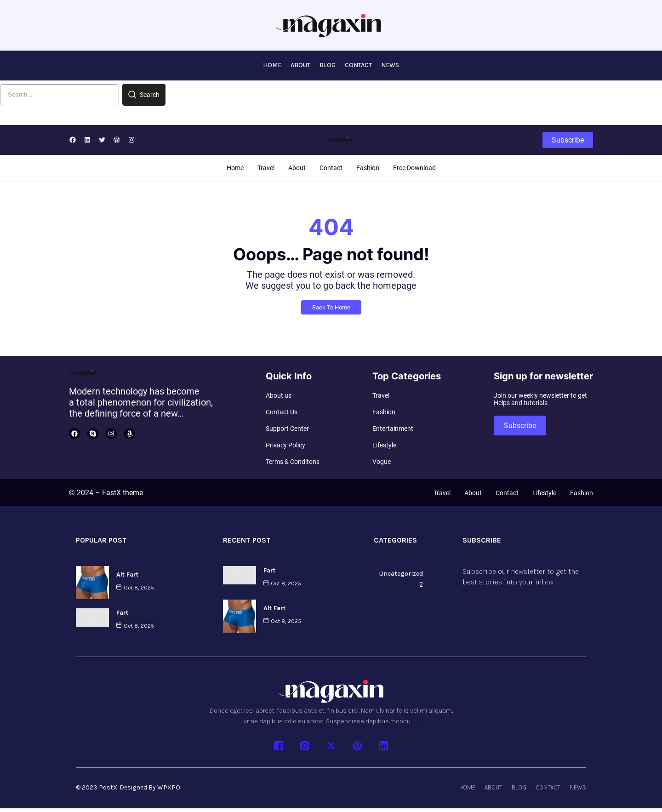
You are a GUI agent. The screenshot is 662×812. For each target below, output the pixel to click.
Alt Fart (127, 576)
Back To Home (331, 310)
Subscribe (568, 142)
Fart (122, 614)
